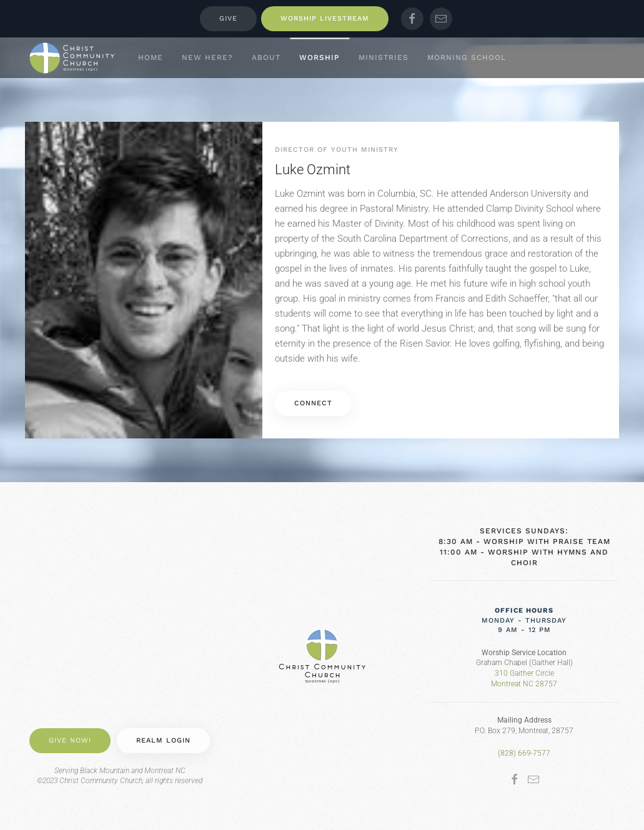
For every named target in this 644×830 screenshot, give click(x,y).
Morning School (467, 57)
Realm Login (163, 740)
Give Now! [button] (70, 740)
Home (151, 57)
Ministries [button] (384, 57)
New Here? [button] (207, 57)
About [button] (266, 57)
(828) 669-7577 (524, 753)
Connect (313, 403)
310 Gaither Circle (524, 673)
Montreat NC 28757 (524, 684)
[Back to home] (72, 58)
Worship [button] (320, 57)
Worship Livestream (325, 18)
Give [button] (228, 18)
